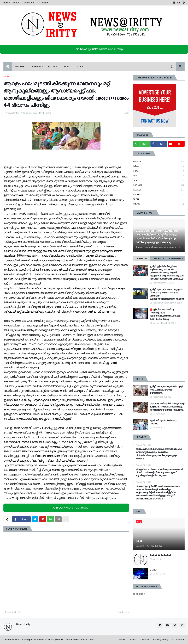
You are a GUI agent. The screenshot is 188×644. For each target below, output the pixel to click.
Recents (159, 259)
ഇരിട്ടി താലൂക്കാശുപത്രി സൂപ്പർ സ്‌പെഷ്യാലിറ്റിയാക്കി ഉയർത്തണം (166, 390)
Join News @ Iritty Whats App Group (95, 49)
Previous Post (13, 612)
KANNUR (159, 185)
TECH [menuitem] (65, 66)
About (16, 3)
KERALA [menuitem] (36, 66)
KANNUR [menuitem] (20, 66)
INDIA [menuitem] (52, 66)
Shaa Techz (88, 640)
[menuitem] (8, 66)
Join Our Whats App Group (67, 508)
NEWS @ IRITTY (55, 640)
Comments (176, 259)
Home (7, 3)
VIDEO (159, 204)
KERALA (159, 190)
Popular (142, 259)
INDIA (159, 166)
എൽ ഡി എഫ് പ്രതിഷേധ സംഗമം (163, 422)
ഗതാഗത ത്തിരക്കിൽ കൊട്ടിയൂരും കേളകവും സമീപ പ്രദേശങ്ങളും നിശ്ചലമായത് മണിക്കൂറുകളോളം (167, 407)
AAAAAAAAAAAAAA (161, 555)
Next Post (122, 612)
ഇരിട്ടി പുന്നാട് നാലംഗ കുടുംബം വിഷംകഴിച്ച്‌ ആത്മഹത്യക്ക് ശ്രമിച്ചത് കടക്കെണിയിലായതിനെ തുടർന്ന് (167, 294)
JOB (159, 181)
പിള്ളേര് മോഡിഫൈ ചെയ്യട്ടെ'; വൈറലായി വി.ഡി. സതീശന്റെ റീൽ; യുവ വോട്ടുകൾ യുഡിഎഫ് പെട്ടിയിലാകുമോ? (159, 472)
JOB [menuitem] (78, 66)
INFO (159, 171)
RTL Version (43, 3)
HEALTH (159, 162)
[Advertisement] (159, 350)
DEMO (153, 570)
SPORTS (159, 195)
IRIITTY (159, 176)
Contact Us (28, 3)
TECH (159, 199)
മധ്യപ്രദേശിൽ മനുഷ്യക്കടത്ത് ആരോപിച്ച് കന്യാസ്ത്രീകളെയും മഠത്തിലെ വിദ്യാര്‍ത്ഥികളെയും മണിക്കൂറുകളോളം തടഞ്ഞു (157, 237)
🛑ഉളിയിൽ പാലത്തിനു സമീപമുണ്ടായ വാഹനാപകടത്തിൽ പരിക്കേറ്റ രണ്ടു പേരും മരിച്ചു (165, 314)
